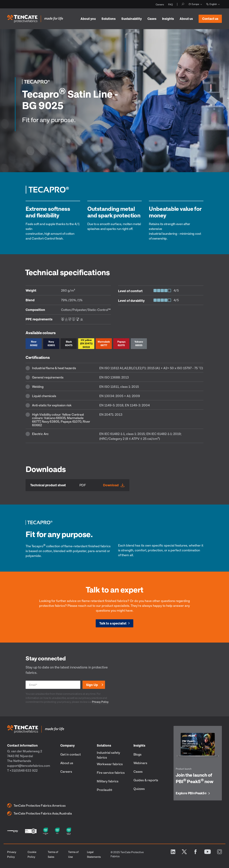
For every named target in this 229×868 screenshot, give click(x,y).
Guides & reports (146, 780)
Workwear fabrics (110, 764)
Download (111, 485)
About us (186, 19)
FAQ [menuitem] (170, 4)
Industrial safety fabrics (108, 755)
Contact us (208, 18)
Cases (152, 19)
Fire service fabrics (111, 773)
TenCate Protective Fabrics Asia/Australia (39, 813)
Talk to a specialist (113, 623)
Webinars (140, 763)
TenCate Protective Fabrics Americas (36, 805)
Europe (194, 4)
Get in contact (70, 754)
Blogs (137, 754)
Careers (66, 771)
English (212, 4)
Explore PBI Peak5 (191, 793)
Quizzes (139, 789)
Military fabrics (108, 781)
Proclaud (104, 790)
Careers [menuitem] (160, 4)
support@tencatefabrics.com (29, 766)
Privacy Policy (100, 702)
